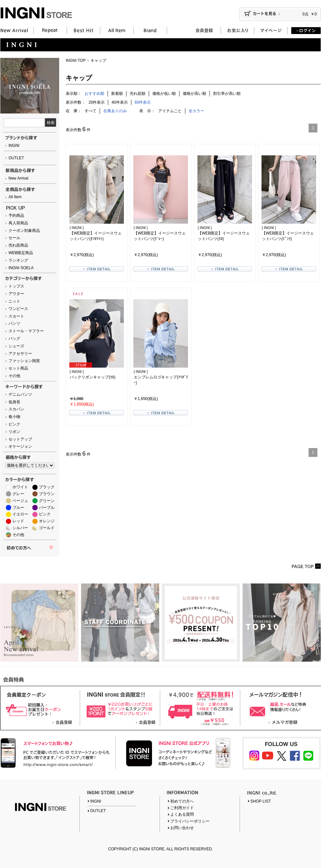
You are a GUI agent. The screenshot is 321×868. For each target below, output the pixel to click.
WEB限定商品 (21, 253)
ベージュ (20, 501)
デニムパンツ (20, 394)
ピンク (14, 424)
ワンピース (18, 309)
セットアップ (20, 439)
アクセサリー (20, 354)
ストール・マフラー (26, 331)
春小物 (14, 417)
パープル (47, 508)
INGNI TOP (76, 61)
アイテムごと (170, 111)
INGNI (14, 146)
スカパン (16, 409)
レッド (18, 521)
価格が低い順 (164, 94)
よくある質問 (182, 814)
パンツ (14, 323)
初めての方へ (182, 801)
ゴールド (47, 528)
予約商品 (16, 216)
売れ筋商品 (18, 245)
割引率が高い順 (227, 94)
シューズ (16, 346)
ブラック (47, 487)
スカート (16, 316)
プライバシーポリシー (190, 821)
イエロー (20, 514)
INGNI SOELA (21, 268)
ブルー (18, 508)
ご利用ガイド (182, 808)
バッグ (14, 339)
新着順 (117, 94)
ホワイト (20, 487)
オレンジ (47, 521)
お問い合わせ (182, 828)
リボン (14, 432)
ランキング (18, 260)
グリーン (47, 501)
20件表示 (97, 102)
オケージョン (20, 446)
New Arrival (18, 178)
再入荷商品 (18, 223)
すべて (91, 111)
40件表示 (119, 102)
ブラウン (47, 494)
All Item (15, 197)
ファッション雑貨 (24, 361)
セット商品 (18, 368)
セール (14, 238)
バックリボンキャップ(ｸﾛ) (93, 377)
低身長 (14, 402)
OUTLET (16, 158)
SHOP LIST (261, 801)
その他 (14, 376)
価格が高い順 (194, 94)
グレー (18, 494)
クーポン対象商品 (24, 231)
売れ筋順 (138, 94)
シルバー (20, 528)
